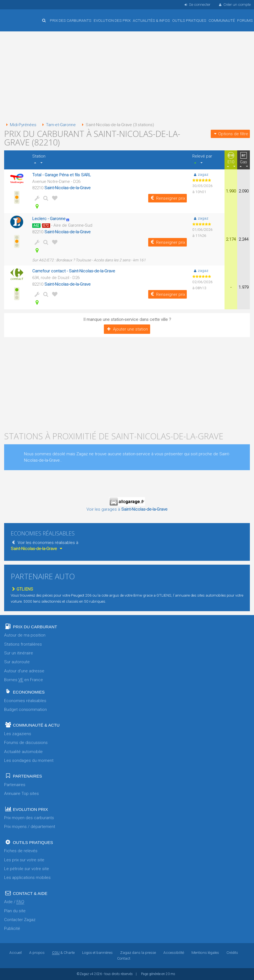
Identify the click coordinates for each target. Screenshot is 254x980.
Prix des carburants (71, 20)
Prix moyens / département (30, 827)
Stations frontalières (23, 644)
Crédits (232, 952)
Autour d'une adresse (24, 671)
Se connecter (197, 4)
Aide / (14, 902)
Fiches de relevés (21, 851)
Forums (245, 20)
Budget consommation (25, 710)
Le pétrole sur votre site (27, 869)
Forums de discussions (26, 743)
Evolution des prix (112, 20)
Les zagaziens (18, 734)
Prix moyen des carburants (29, 818)
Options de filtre (230, 134)
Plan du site (15, 911)
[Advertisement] (127, 77)
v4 (92, 974)
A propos (37, 952)
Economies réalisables (25, 701)
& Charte (63, 952)
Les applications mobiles (27, 878)
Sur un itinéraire (19, 653)
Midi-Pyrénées (20, 125)
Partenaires (15, 785)
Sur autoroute (17, 662)
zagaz (200, 174)
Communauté (222, 20)
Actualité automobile (23, 752)
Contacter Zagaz (20, 920)
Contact (124, 958)
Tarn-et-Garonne (58, 125)
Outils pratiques (189, 20)
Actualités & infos (151, 20)
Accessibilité (174, 952)
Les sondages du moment (29, 760)
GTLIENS (22, 589)
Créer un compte (234, 4)
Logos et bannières (97, 952)
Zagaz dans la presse (138, 952)
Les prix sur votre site (24, 860)
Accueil (22, 16)
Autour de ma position (25, 635)
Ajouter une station (127, 329)
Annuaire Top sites (21, 794)
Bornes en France (24, 680)
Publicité (12, 928)
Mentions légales (205, 952)
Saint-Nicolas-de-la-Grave (67, 188)
